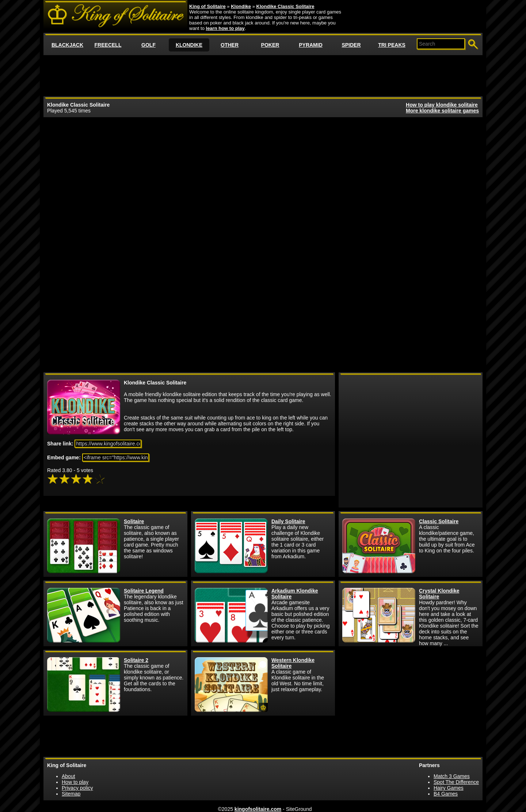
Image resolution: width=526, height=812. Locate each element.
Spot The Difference (456, 782)
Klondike (241, 6)
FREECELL (108, 45)
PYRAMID (311, 45)
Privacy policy (77, 788)
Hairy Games (449, 788)
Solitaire (134, 521)
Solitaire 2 (136, 660)
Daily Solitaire (288, 521)
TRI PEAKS (392, 45)
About (68, 776)
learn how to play (225, 28)
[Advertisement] (263, 75)
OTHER (230, 45)
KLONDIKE (189, 45)
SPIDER (351, 45)
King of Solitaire (207, 6)
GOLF (148, 45)
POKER (270, 45)
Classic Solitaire (439, 521)
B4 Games (446, 794)
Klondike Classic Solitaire (285, 6)
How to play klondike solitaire (442, 105)
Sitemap (71, 794)
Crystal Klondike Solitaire (439, 594)
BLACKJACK (67, 45)
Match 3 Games (452, 776)
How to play (75, 782)
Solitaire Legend (144, 591)
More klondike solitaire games (442, 111)
